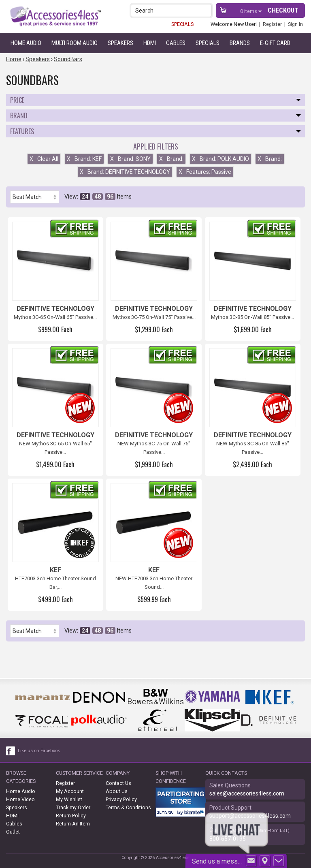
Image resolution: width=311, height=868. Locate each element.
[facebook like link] (11, 751)
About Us (117, 791)
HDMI (150, 43)
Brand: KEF (84, 159)
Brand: (171, 159)
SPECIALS (182, 24)
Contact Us (118, 783)
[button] (206, 10)
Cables (176, 43)
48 (98, 197)
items (249, 11)
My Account (70, 791)
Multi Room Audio (75, 43)
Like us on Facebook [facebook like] (39, 751)
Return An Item (73, 824)
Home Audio (26, 43)
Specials (208, 43)
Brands (240, 43)
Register (272, 24)
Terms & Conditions (128, 807)
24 (85, 197)
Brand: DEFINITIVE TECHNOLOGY (125, 172)
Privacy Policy (121, 799)
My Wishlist (69, 799)
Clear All (44, 159)
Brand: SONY (130, 159)
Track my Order (73, 807)
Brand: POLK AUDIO (220, 159)
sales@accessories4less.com (247, 793)
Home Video (20, 799)
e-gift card (275, 43)
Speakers (120, 43)
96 (110, 197)
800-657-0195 (228, 839)
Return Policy (71, 816)
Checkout (283, 10)
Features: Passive (205, 172)
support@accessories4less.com (250, 816)
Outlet (13, 832)
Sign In (295, 24)
